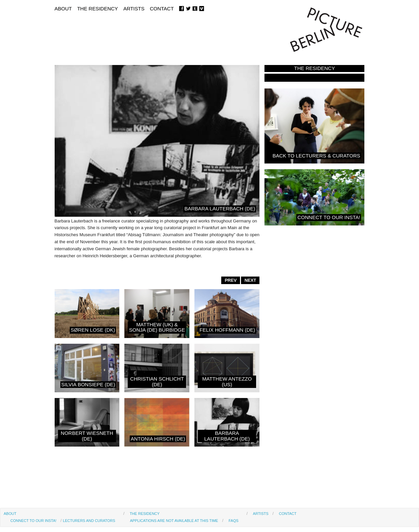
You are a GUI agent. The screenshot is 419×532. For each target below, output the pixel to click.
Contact (162, 9)
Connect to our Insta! (33, 521)
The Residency (98, 9)
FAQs (233, 521)
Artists (134, 9)
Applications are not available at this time (174, 521)
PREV (230, 280)
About (63, 9)
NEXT (250, 280)
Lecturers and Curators (89, 521)
